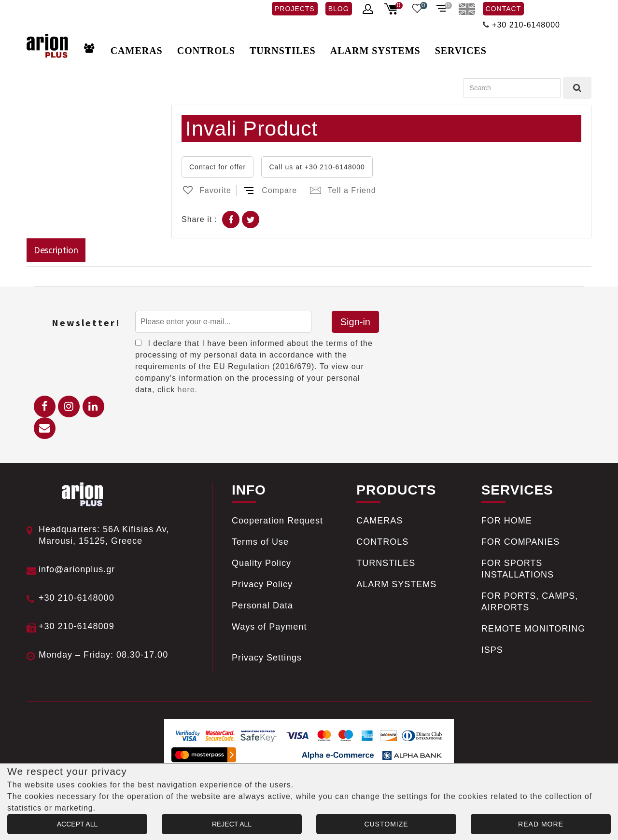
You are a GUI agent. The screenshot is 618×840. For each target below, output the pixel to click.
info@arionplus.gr (77, 569)
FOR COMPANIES (521, 542)
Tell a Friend (343, 190)
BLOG (339, 9)
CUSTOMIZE (386, 824)
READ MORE (541, 824)
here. (188, 390)
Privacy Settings (267, 658)
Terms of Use (260, 542)
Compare (270, 190)
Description (56, 250)
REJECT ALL (232, 824)
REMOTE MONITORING (534, 629)
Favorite (206, 190)
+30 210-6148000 (526, 25)
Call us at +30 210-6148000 (317, 167)
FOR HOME (507, 521)
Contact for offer (218, 167)
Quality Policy (261, 563)
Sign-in (355, 322)
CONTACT (504, 9)
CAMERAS (137, 51)
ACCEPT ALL (77, 824)
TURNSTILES (283, 51)
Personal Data (262, 606)
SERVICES (461, 51)
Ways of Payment (269, 627)
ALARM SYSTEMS (375, 51)
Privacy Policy (262, 584)
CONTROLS (206, 51)
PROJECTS (295, 9)
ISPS (492, 650)
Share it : (199, 219)
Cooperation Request (277, 521)
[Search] (512, 88)
